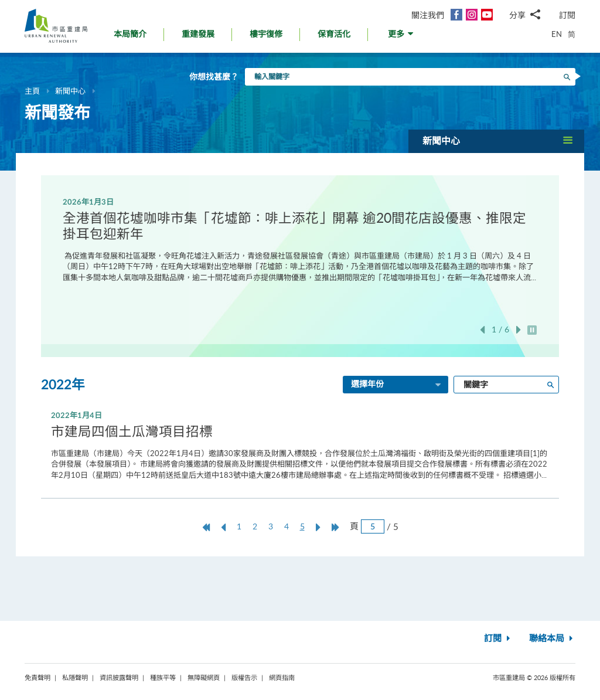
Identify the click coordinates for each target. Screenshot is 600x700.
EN (557, 34)
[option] (300, 239)
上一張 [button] (482, 330)
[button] (402, 37)
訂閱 (567, 15)
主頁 (32, 91)
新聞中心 (70, 91)
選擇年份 (397, 385)
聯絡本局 (552, 639)
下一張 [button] (519, 330)
